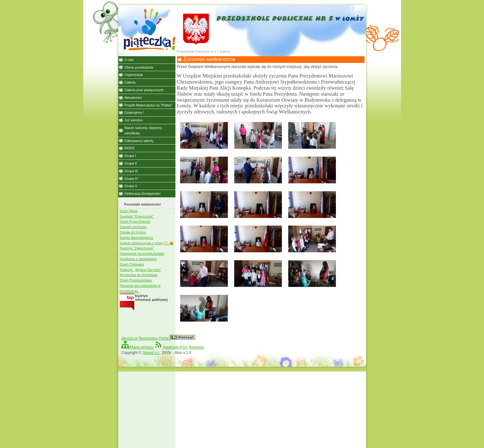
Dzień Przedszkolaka (136, 280)
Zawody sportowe (133, 227)
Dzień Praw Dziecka (135, 221)
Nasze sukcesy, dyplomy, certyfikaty (144, 130)
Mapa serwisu (137, 347)
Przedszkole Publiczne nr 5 (197, 52)
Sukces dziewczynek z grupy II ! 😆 (147, 243)
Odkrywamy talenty (139, 141)
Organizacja (134, 75)
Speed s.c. (151, 353)
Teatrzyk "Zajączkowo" (137, 248)
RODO (130, 148)
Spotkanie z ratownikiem (138, 259)
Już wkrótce (134, 120)
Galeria (225, 52)
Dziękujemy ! (134, 112)
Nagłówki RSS (171, 347)
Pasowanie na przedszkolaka (142, 254)
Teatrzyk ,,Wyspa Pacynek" (140, 270)
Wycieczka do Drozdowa (139, 275)
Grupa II (131, 163)
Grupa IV (131, 179)
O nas (129, 60)
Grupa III (131, 171)
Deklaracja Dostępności (143, 193)
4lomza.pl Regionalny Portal (158, 338)
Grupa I (130, 156)
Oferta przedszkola (139, 67)
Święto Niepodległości (137, 238)
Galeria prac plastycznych (144, 90)
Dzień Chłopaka (132, 264)
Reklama (196, 347)
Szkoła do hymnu (133, 232)
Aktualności (133, 98)
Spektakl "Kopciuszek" (137, 216)
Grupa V (131, 186)
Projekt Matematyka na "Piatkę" (149, 105)
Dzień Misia (129, 211)
